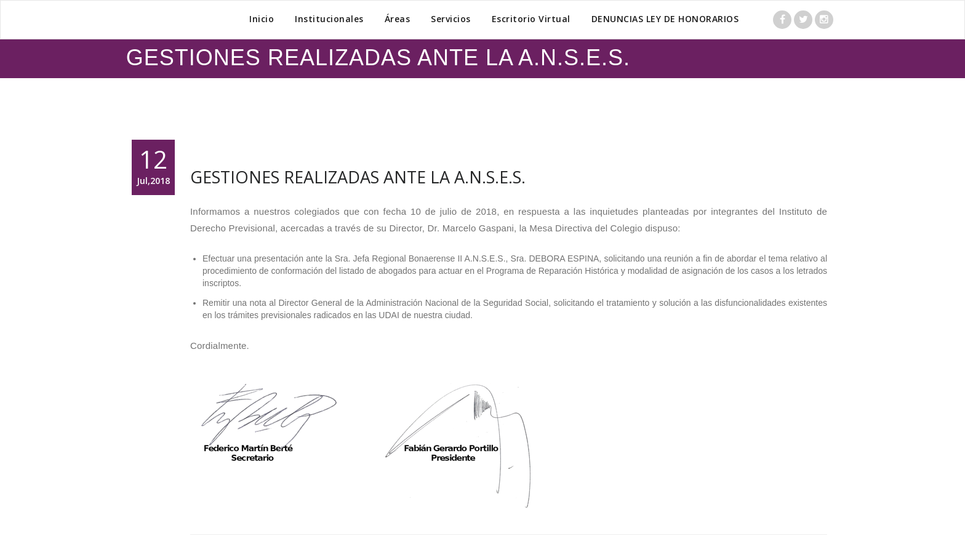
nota (258, 303)
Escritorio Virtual (531, 19)
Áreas (398, 19)
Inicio (262, 19)
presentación (279, 258)
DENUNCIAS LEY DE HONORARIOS (665, 19)
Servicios (451, 19)
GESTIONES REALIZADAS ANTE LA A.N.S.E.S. (358, 177)
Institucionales (329, 19)
